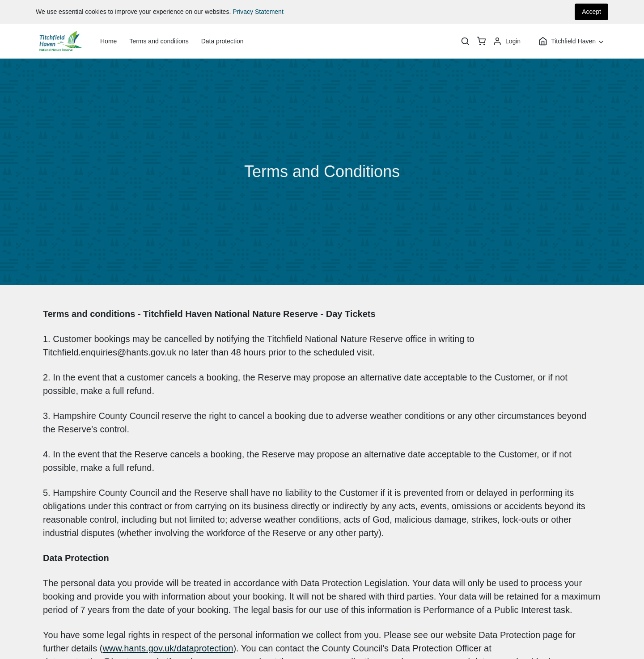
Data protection (222, 41)
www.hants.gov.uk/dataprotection (168, 648)
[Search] (465, 41)
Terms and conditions (159, 41)
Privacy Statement (258, 12)
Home (108, 41)
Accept (591, 12)
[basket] (481, 41)
